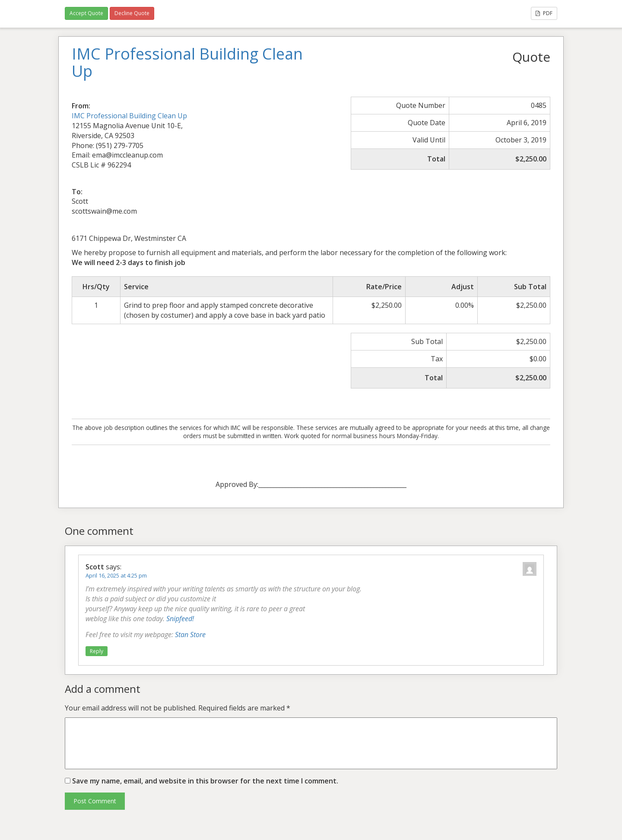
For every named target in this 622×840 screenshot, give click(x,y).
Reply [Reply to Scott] (97, 651)
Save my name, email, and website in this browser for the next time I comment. (205, 781)
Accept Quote (86, 13)
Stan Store (190, 635)
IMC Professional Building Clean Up (129, 116)
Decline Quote (132, 13)
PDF (544, 13)
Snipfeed (179, 619)
